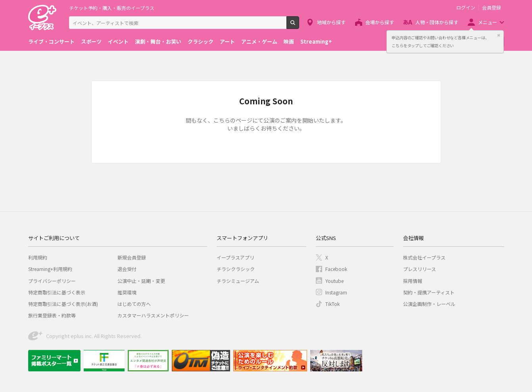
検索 (299, 26)
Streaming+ (316, 41)
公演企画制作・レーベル (429, 304)
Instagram (336, 292)
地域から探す (331, 22)
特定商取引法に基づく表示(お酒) (63, 304)
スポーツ (91, 41)
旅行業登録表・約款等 (52, 315)
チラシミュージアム (238, 281)
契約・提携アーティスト (429, 292)
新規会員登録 (132, 257)
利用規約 (38, 257)
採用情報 (413, 281)
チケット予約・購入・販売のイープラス (112, 8)
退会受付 (127, 269)
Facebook (336, 269)
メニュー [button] (488, 22)
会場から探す (380, 22)
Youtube (334, 281)
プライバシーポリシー (52, 281)
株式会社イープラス (424, 257)
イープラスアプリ (235, 257)
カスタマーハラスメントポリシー (153, 315)
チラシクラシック (236, 269)
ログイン (466, 8)
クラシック (201, 41)
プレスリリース (420, 269)
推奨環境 (127, 292)
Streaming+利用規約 (50, 269)
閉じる (499, 35)
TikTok (332, 304)
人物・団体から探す (437, 22)
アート (227, 41)
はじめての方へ (134, 304)
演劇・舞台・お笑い (158, 41)
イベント (118, 41)
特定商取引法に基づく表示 (57, 292)
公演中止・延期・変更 (141, 281)
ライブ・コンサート (51, 41)
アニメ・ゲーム (259, 41)
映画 (289, 41)
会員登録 (492, 8)
